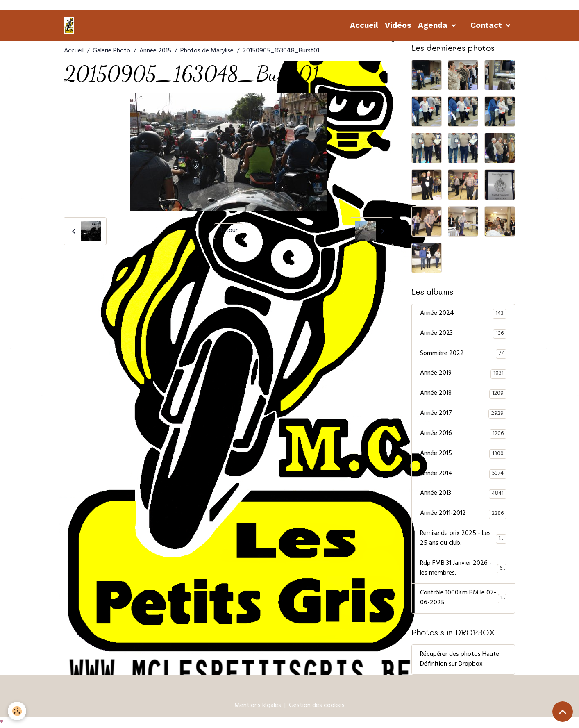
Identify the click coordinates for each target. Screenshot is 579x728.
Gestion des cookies (317, 707)
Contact (487, 25)
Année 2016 (463, 435)
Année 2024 (463, 314)
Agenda (434, 25)
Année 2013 (463, 495)
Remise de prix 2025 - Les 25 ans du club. (463, 540)
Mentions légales (258, 707)
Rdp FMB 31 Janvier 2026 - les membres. (463, 570)
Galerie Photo (111, 51)
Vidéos (398, 25)
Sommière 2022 (463, 354)
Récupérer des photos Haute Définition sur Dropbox (460, 661)
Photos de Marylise (207, 51)
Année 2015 (155, 51)
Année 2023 (463, 334)
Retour (228, 231)
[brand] (70, 25)
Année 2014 (463, 475)
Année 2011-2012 (463, 515)
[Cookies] (17, 711)
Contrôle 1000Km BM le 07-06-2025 (463, 600)
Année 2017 (463, 414)
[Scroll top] (563, 712)
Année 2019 (463, 374)
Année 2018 (463, 394)
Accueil (364, 25)
